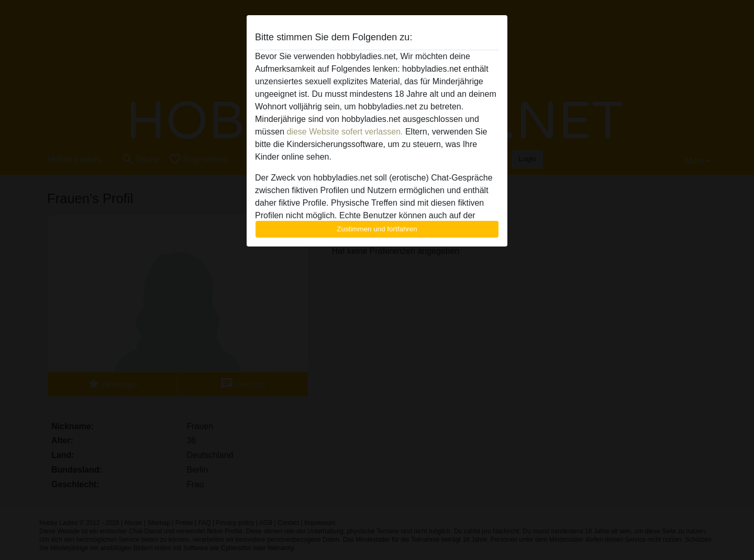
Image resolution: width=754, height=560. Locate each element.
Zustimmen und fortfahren (377, 229)
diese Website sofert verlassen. (345, 132)
